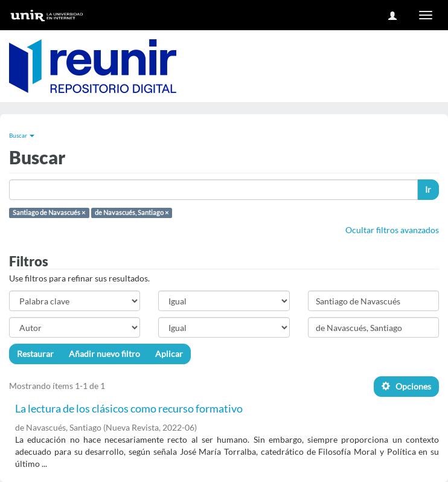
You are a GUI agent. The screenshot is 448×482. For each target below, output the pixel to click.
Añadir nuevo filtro (104, 354)
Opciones (406, 386)
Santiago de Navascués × (49, 213)
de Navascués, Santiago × (132, 213)
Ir (428, 189)
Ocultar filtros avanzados (392, 230)
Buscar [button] (22, 135)
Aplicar (169, 354)
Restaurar (35, 354)
